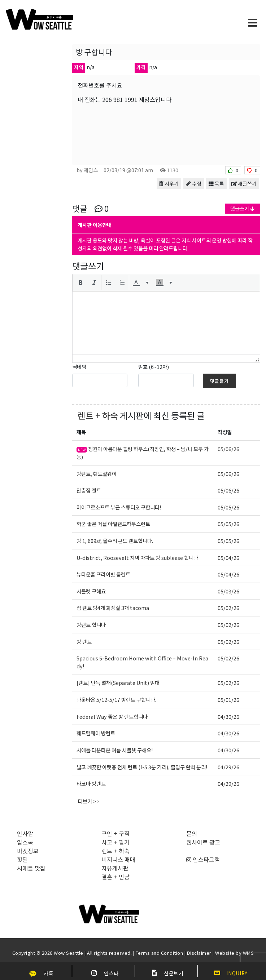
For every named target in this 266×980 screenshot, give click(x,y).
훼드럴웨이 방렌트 (96, 733)
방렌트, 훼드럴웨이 (97, 474)
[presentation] (80, 282)
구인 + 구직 (115, 833)
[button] (80, 282)
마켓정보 (28, 851)
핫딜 (22, 859)
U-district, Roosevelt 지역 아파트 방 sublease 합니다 (137, 558)
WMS (248, 953)
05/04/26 (228, 558)
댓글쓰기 (243, 208)
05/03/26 (228, 591)
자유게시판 (115, 868)
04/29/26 (228, 767)
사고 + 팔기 (115, 842)
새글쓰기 (244, 183)
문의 (192, 833)
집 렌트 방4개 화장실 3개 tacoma (113, 608)
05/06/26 (228, 449)
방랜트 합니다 (91, 625)
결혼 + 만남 (115, 877)
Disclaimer (199, 953)
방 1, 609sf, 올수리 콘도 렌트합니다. (115, 541)
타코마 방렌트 (91, 783)
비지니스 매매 (118, 859)
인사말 (25, 833)
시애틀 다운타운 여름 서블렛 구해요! (115, 750)
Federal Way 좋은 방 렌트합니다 (112, 716)
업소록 (25, 842)
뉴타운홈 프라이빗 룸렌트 (103, 574)
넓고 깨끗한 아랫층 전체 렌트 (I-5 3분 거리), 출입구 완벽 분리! (142, 767)
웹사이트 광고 (203, 842)
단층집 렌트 (89, 490)
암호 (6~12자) (154, 367)
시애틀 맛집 (31, 868)
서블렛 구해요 (91, 591)
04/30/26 (228, 716)
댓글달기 (219, 381)
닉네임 (79, 367)
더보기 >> (89, 801)
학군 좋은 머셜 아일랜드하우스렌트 (113, 524)
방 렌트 (84, 642)
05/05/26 (228, 507)
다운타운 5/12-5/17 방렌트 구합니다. (116, 700)
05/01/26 (228, 700)
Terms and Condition (160, 953)
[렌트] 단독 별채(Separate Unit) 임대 (118, 683)
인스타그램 (203, 859)
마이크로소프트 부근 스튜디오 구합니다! (119, 507)
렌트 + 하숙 (98, 415)
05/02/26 (228, 608)
